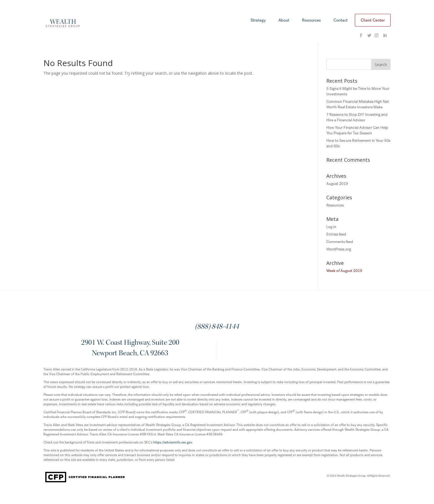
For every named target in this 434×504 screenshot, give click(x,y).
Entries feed (336, 234)
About (284, 21)
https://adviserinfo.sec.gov (173, 442)
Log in (331, 227)
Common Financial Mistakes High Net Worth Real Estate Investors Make (358, 104)
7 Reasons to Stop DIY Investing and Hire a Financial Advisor (357, 117)
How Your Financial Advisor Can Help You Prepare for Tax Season (357, 130)
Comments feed (340, 242)
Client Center (373, 20)
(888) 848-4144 (217, 327)
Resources (311, 21)
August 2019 (337, 184)
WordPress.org (339, 249)
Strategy (258, 21)
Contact (341, 21)
